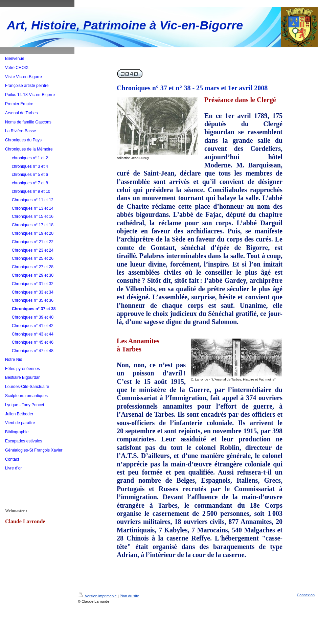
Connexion (306, 595)
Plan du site (129, 596)
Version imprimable (98, 596)
